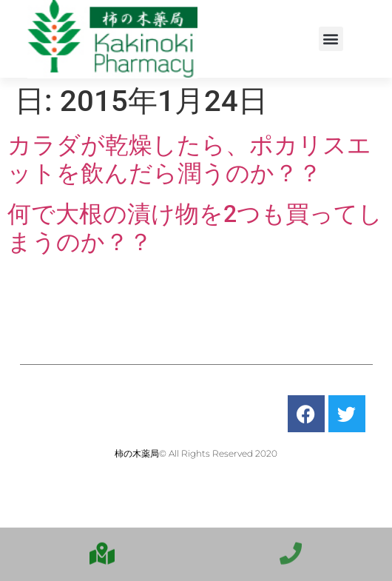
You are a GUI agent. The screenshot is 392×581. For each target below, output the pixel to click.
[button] (331, 39)
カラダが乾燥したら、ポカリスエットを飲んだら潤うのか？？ (189, 159)
